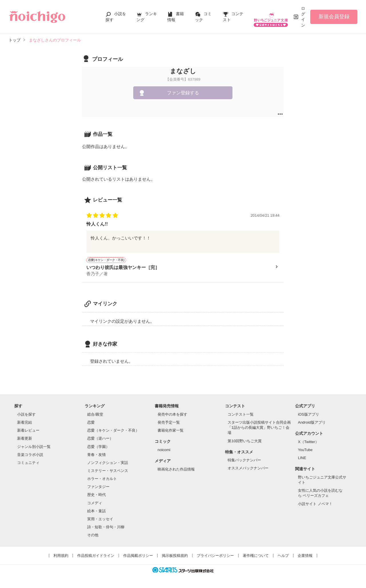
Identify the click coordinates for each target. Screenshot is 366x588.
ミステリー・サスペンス (108, 471)
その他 (93, 536)
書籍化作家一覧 (171, 431)
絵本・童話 (97, 512)
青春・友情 (97, 455)
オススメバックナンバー (248, 469)
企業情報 (305, 556)
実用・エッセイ (100, 520)
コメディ (95, 504)
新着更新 (25, 439)
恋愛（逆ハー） (100, 439)
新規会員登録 (334, 17)
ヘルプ (283, 556)
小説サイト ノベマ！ (315, 504)
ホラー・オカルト (102, 479)
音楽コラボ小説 (30, 455)
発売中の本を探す (172, 415)
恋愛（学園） (98, 447)
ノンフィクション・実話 (108, 463)
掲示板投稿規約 (175, 556)
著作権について (256, 556)
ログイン (303, 17)
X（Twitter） (308, 442)
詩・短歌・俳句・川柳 (106, 528)
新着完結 (25, 423)
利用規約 (61, 556)
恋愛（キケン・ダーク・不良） (113, 431)
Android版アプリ (312, 423)
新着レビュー (28, 431)
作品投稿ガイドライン (96, 556)
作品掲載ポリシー (138, 556)
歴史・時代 (97, 495)
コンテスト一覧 (241, 415)
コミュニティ (28, 463)
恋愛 (91, 423)
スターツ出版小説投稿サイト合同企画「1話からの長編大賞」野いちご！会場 (259, 428)
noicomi (164, 450)
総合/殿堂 (95, 415)
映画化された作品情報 (176, 470)
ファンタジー (98, 487)
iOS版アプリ (309, 415)
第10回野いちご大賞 (244, 442)
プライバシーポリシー (215, 556)
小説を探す (26, 415)
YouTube (305, 450)
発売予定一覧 (169, 423)
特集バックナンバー (244, 461)
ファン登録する (183, 93)
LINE (302, 458)
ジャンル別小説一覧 (34, 447)
